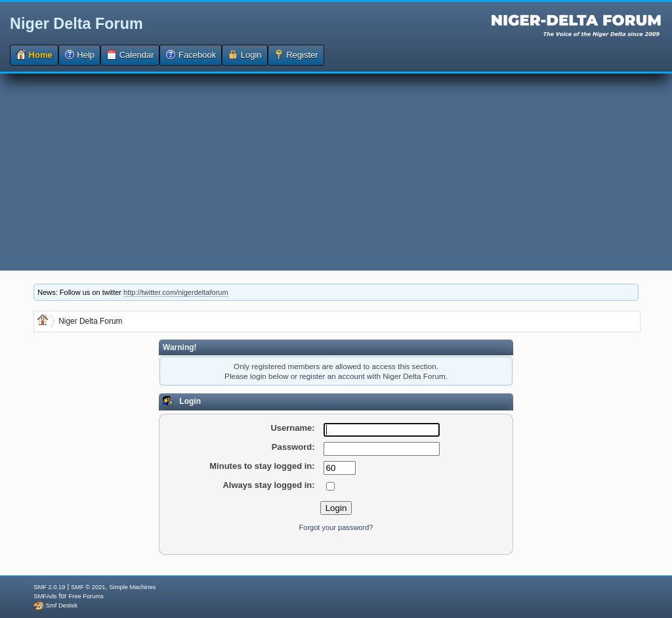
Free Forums (86, 596)
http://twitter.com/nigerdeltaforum (176, 292)
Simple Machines (132, 587)
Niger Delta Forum (76, 24)
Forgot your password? (336, 527)
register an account (332, 376)
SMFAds (45, 596)
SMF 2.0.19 (49, 587)
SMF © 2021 (88, 587)
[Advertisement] (336, 172)
